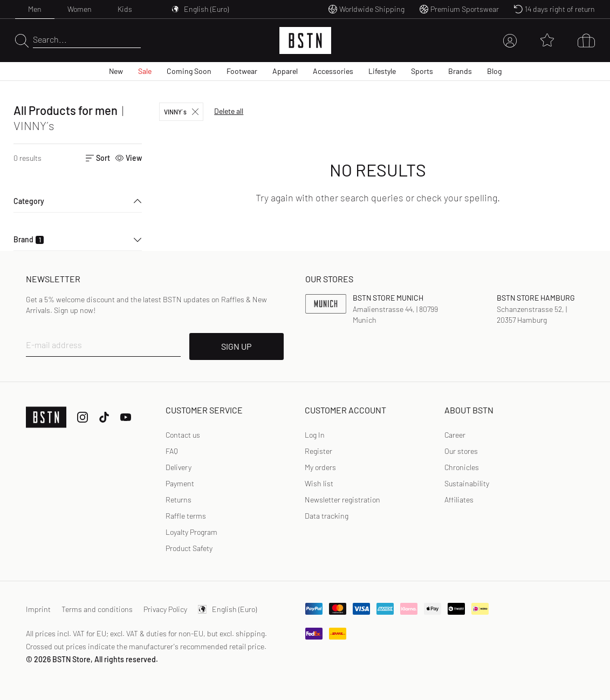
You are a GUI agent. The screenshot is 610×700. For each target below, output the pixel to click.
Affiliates (459, 499)
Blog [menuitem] (494, 71)
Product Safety (189, 548)
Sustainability (467, 483)
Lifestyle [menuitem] (382, 71)
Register (318, 451)
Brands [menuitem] (460, 71)
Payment (180, 483)
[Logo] (305, 40)
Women (80, 9)
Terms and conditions (97, 609)
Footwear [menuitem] (242, 71)
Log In (315, 435)
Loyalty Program (191, 532)
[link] (315, 435)
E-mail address (54, 345)
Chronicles (462, 467)
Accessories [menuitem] (333, 71)
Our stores (461, 451)
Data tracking (327, 516)
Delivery (179, 467)
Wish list (319, 483)
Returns (179, 499)
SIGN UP (236, 346)
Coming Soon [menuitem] (189, 71)
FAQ (172, 451)
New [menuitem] (116, 71)
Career (455, 435)
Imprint (38, 609)
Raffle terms (186, 516)
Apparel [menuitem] (285, 71)
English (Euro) (227, 609)
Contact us (183, 435)
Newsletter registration (342, 499)
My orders (320, 467)
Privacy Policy (165, 609)
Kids (125, 9)
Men (35, 9)
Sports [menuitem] (422, 71)
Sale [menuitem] (145, 71)
